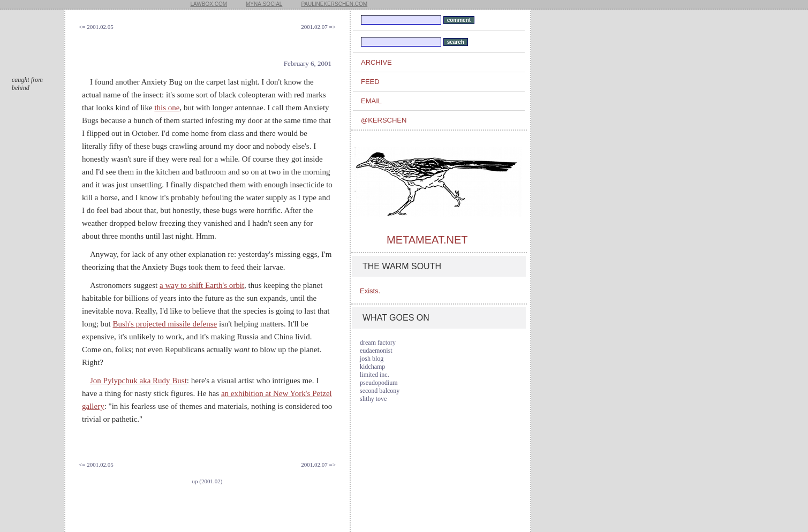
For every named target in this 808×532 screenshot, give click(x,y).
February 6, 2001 (308, 63)
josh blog (372, 359)
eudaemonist (376, 351)
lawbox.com (209, 4)
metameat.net (427, 240)
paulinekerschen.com (334, 4)
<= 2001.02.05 (96, 27)
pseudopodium (379, 383)
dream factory (378, 343)
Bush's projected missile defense (165, 324)
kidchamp (372, 367)
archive (376, 62)
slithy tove (373, 399)
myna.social (264, 4)
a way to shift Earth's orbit (202, 285)
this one (167, 108)
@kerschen (384, 120)
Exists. (370, 291)
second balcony (380, 391)
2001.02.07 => (318, 27)
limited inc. (375, 375)
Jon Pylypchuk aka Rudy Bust (138, 381)
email (371, 101)
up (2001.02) (207, 481)
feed (370, 82)
